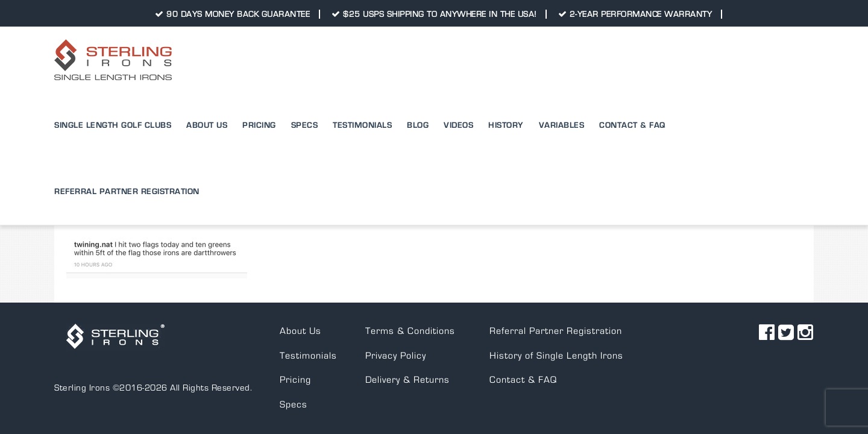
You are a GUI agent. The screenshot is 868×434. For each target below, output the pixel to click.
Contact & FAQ (523, 313)
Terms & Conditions (410, 265)
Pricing (295, 313)
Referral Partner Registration (556, 265)
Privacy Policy (396, 289)
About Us (300, 265)
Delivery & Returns (407, 313)
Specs (294, 338)
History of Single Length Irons (556, 289)
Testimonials (308, 289)
